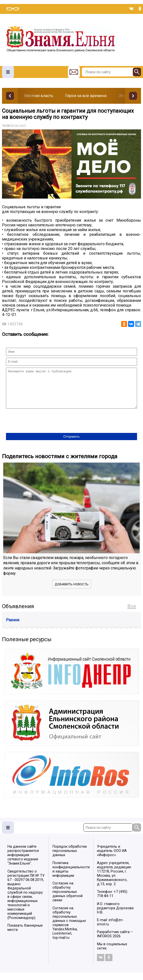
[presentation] (44, 429)
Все (132, 614)
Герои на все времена (86, 96)
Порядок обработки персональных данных (70, 858)
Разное (13, 627)
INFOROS (104, 944)
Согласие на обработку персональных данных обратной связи (68, 899)
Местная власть (39, 96)
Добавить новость (72, 592)
